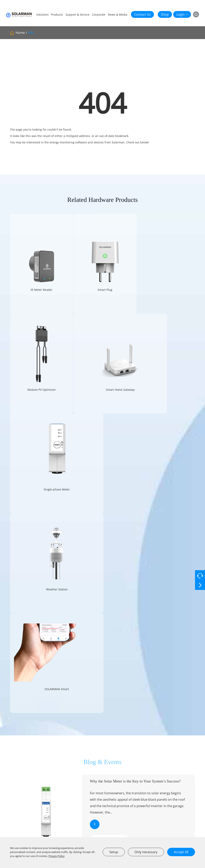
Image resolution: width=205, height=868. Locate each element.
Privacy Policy (57, 856)
